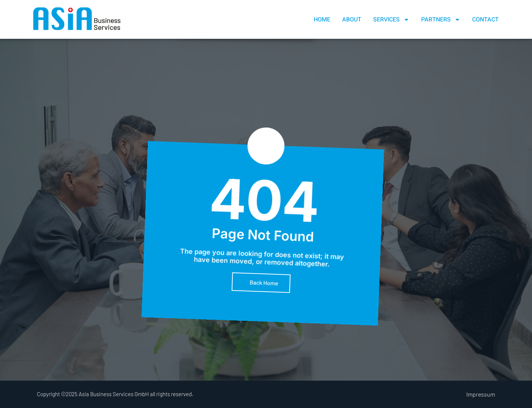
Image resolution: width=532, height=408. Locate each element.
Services (391, 20)
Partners (441, 20)
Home (322, 20)
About (352, 20)
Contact (485, 20)
